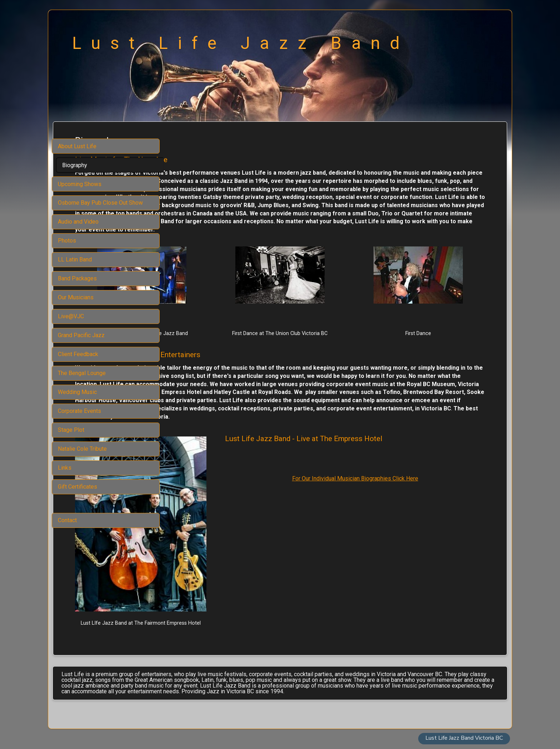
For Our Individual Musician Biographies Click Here (390, 517)
